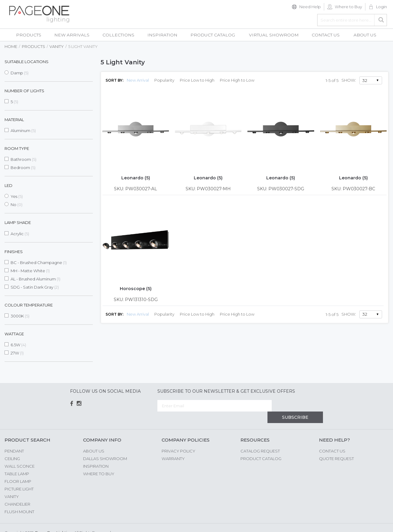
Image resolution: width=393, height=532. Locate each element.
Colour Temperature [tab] (29, 305)
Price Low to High (197, 80)
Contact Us (332, 439)
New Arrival (138, 80)
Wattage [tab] (14, 334)
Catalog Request (260, 439)
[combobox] (352, 20)
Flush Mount (19, 500)
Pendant (14, 439)
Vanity (57, 46)
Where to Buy (348, 7)
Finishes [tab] (14, 252)
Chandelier (17, 493)
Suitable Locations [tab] (27, 62)
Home (11, 46)
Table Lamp (17, 462)
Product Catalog (261, 447)
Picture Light (19, 477)
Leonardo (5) (136, 178)
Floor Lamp (18, 470)
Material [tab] (14, 120)
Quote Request (336, 447)
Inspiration (96, 455)
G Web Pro (378, 522)
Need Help (310, 7)
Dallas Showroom (105, 447)
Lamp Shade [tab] (18, 222)
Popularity (164, 80)
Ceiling (12, 447)
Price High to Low (237, 80)
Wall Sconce (20, 455)
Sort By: (114, 80)
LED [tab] (8, 185)
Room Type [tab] (17, 148)
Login (381, 7)
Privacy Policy (178, 439)
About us (94, 439)
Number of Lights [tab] (24, 91)
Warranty (173, 447)
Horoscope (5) (136, 289)
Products (34, 46)
